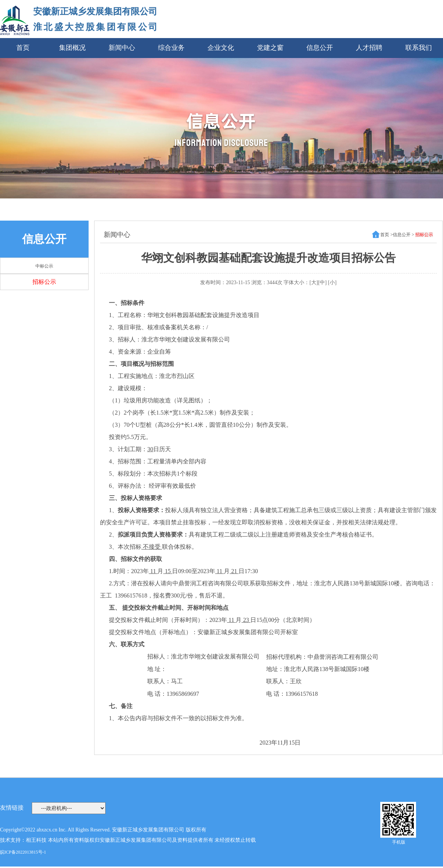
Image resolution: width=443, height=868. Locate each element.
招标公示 (44, 282)
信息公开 (320, 48)
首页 (23, 48)
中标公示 (44, 266)
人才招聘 (369, 48)
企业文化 (221, 48)
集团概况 (72, 48)
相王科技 (36, 840)
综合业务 (171, 48)
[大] (314, 282)
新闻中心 (122, 48)
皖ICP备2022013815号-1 (23, 852)
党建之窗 (270, 48)
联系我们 (419, 48)
